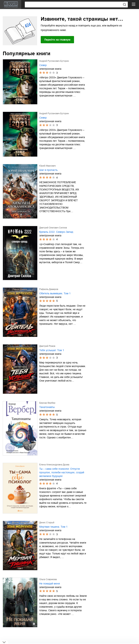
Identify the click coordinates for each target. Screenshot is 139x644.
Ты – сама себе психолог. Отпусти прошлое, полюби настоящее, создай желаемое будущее (62, 472)
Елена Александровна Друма (54, 465)
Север (43, 65)
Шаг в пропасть (48, 170)
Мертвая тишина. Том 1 (53, 527)
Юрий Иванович (48, 166)
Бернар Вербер (47, 403)
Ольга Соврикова (48, 579)
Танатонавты (47, 407)
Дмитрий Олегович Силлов (53, 228)
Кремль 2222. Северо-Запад (56, 232)
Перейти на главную (57, 40)
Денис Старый (47, 523)
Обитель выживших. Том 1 (55, 293)
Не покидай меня (50, 584)
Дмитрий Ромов (47, 346)
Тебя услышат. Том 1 (52, 350)
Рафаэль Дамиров (49, 289)
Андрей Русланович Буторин (54, 61)
